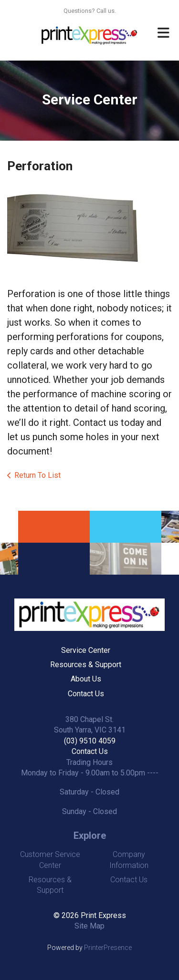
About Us (86, 679)
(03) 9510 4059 (90, 741)
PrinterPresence (108, 948)
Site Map (89, 926)
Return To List (37, 475)
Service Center (86, 650)
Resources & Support (86, 665)
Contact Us (86, 694)
